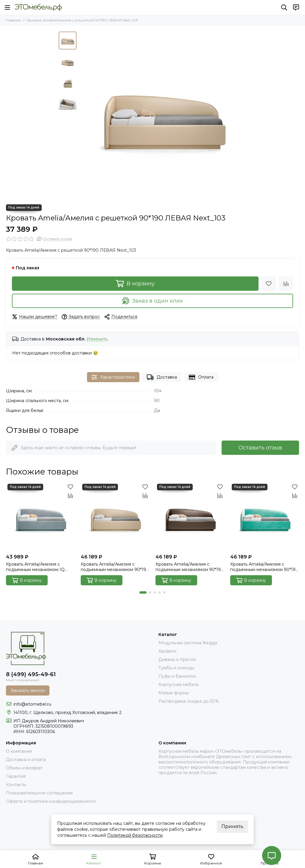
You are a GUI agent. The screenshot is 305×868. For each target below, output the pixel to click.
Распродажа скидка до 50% (189, 701)
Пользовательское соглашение (39, 793)
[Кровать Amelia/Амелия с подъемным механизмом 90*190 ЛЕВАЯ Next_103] (115, 517)
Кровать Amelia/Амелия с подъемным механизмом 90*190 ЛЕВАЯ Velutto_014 (264, 567)
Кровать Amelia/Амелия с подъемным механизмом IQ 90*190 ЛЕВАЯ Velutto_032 (35, 567)
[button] (143, 592)
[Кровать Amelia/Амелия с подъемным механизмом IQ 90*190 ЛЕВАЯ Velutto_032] (40, 517)
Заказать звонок (28, 690)
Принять (232, 826)
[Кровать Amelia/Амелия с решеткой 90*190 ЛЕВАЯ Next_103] (163, 115)
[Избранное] (269, 284)
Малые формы (174, 693)
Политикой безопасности (135, 835)
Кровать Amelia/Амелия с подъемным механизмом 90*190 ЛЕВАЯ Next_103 (115, 567)
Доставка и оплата (26, 760)
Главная (13, 20)
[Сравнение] (286, 284)
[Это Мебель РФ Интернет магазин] (38, 7)
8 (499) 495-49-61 (31, 674)
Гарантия (16, 776)
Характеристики (113, 377)
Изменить (97, 339)
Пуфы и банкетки (177, 676)
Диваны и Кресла (177, 659)
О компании (19, 751)
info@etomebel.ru (32, 704)
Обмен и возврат (24, 768)
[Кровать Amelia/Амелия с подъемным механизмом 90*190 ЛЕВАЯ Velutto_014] (265, 517)
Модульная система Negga (188, 643)
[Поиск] (284, 7)
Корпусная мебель (179, 685)
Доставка (162, 377)
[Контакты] (296, 7)
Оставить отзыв (260, 448)
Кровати (167, 651)
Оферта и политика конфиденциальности (51, 801)
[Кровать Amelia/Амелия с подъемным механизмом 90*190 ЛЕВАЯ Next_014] (190, 517)
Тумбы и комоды (176, 668)
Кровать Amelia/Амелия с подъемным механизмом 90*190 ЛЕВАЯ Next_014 (190, 567)
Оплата (201, 377)
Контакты (16, 785)
